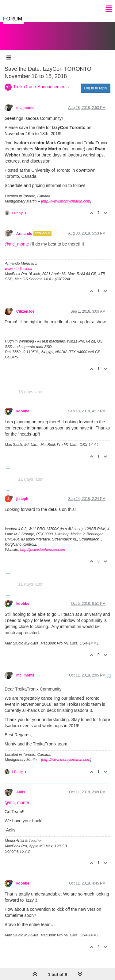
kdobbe (23, 405)
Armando (24, 228)
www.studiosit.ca (19, 263)
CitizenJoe (25, 305)
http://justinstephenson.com (43, 544)
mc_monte (25, 102)
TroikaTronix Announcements (41, 81)
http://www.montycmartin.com (66, 195)
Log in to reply (96, 82)
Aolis (21, 786)
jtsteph (22, 493)
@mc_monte (17, 238)
